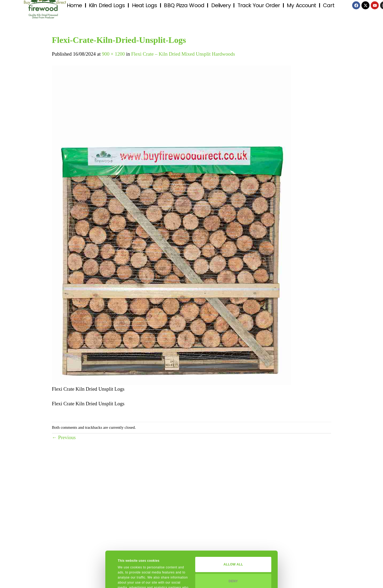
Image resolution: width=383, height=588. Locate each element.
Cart (328, 5)
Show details (128, 578)
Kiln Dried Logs (107, 5)
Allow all (233, 528)
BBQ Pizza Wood (184, 5)
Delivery (221, 5)
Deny (233, 545)
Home (74, 5)
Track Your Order (259, 5)
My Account (301, 5)
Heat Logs (145, 5)
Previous (64, 437)
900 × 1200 (113, 54)
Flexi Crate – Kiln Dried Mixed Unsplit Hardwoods (183, 54)
